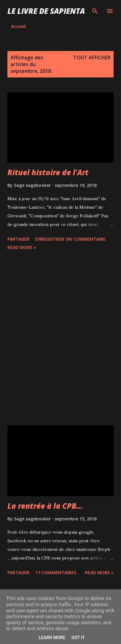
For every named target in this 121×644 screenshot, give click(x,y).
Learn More (52, 638)
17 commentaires (56, 573)
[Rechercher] (95, 11)
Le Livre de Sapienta (46, 11)
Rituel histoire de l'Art (48, 172)
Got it (78, 638)
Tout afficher (92, 57)
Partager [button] (19, 239)
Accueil (19, 26)
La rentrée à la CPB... (45, 506)
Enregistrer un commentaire (70, 239)
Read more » (22, 247)
